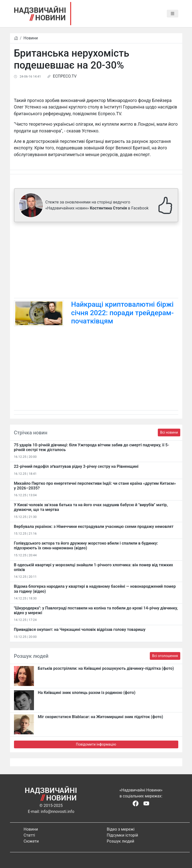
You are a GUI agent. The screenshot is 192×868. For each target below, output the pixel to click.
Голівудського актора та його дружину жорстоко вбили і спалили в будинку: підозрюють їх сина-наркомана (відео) (86, 546)
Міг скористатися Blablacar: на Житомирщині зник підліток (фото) (101, 717)
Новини (31, 38)
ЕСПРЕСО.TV (65, 76)
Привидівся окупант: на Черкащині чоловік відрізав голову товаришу (80, 629)
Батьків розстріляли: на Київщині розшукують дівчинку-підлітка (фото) (106, 668)
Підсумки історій (123, 835)
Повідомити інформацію (96, 744)
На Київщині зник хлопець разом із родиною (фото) (87, 693)
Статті (29, 835)
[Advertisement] (96, 261)
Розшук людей (121, 841)
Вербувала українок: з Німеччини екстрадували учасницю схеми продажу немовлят (94, 527)
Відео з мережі (121, 829)
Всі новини (169, 432)
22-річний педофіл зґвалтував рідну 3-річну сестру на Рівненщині (76, 466)
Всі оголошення (165, 656)
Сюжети (31, 841)
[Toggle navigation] (173, 14)
